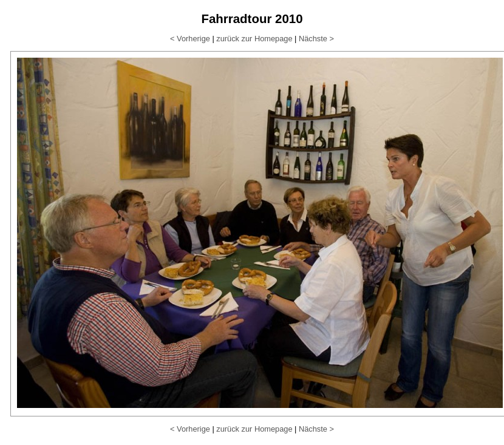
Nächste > (316, 39)
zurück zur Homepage (254, 39)
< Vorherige (190, 39)
